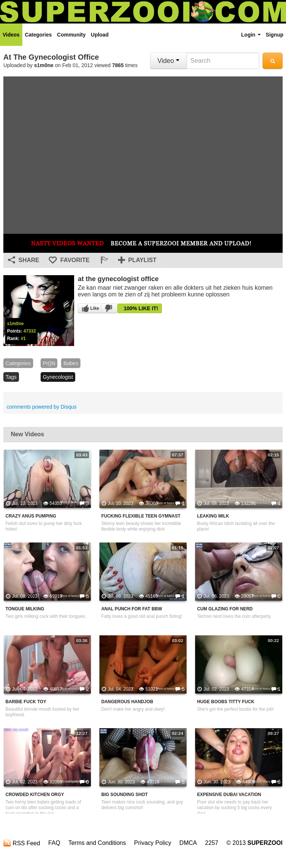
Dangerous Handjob (127, 702)
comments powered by (42, 407)
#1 (23, 339)
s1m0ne (44, 65)
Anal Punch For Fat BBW (132, 609)
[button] (104, 260)
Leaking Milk (213, 516)
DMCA (188, 843)
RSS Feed (22, 843)
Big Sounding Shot (125, 795)
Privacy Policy (153, 843)
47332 (30, 331)
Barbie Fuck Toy (26, 702)
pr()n (49, 363)
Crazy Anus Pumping (31, 516)
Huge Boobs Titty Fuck (226, 702)
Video (169, 61)
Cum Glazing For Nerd (225, 609)
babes (71, 363)
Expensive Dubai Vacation (229, 795)
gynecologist (58, 377)
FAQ (54, 843)
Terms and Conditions (97, 843)
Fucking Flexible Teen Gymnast (141, 516)
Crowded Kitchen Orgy (35, 795)
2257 (212, 843)
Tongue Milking (25, 609)
